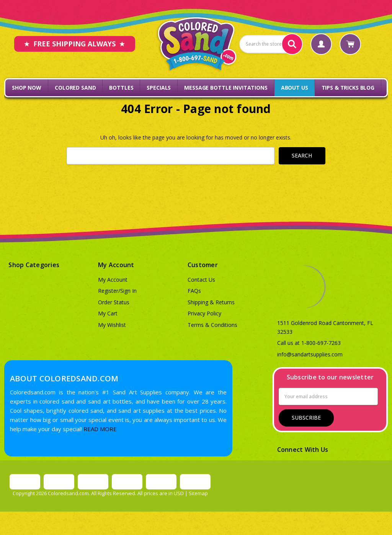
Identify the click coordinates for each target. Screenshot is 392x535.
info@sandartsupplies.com (310, 354)
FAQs (194, 291)
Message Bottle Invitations (226, 88)
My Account (113, 280)
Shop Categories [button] (34, 265)
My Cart (108, 313)
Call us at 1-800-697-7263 (309, 343)
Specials (159, 88)
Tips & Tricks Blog (348, 88)
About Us (295, 88)
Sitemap (198, 493)
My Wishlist (112, 325)
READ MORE (100, 429)
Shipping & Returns (211, 302)
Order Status (114, 302)
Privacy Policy (204, 313)
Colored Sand (75, 88)
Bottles (121, 88)
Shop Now (27, 88)
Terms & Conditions (212, 325)
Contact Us (201, 280)
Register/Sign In (117, 291)
